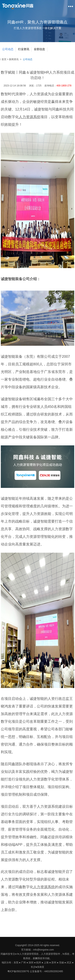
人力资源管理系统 (29, 954)
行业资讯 (24, 49)
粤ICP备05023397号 (18, 971)
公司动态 (8, 49)
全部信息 (39, 49)
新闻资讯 (14, 59)
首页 (3, 59)
